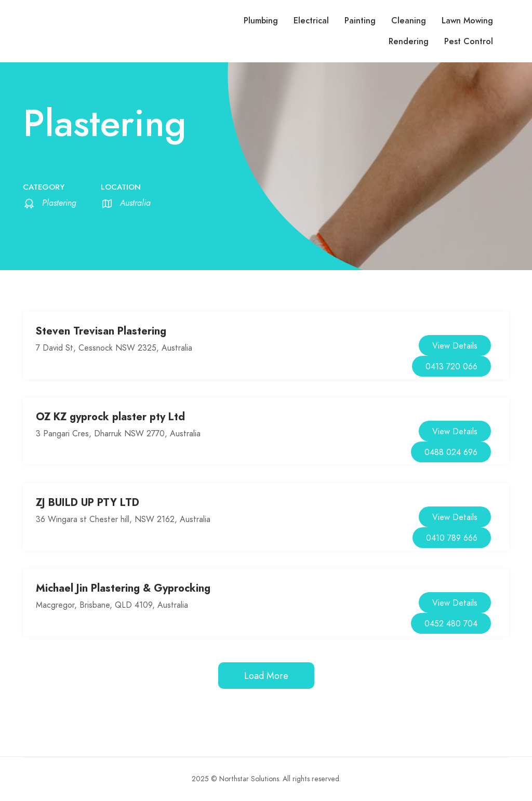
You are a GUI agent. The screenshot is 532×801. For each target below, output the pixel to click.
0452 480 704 (451, 624)
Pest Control (469, 42)
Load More (266, 676)
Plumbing (261, 21)
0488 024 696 (451, 452)
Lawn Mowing (467, 21)
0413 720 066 (451, 367)
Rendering (409, 42)
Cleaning (409, 21)
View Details (455, 346)
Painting (360, 21)
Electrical (311, 21)
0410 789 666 (452, 538)
